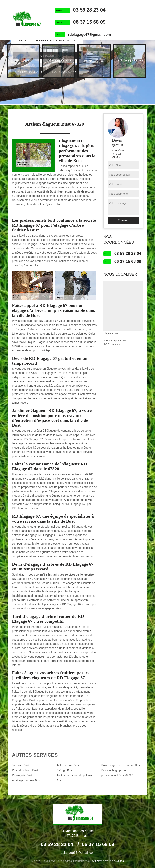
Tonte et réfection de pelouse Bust (75, 778)
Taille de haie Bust (68, 765)
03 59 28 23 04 (89, 10)
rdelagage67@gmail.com (90, 35)
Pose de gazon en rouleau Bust (121, 765)
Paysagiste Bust (22, 775)
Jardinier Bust (21, 765)
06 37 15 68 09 (89, 22)
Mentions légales (108, 861)
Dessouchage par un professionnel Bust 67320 (117, 773)
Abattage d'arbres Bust (26, 780)
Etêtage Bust (65, 770)
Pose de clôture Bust (25, 770)
